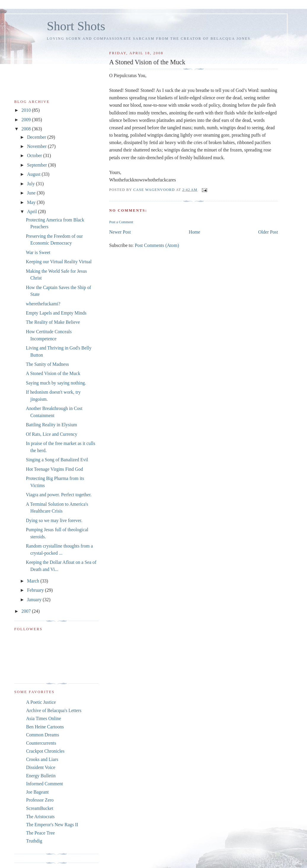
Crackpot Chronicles (45, 751)
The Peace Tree (40, 833)
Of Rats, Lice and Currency (51, 434)
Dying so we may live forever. (54, 520)
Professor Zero (40, 800)
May (32, 202)
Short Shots (76, 26)
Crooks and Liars (42, 759)
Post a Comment (121, 222)
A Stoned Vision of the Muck (53, 373)
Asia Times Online (44, 718)
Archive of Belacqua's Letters (54, 710)
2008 (27, 129)
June (32, 193)
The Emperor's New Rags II (52, 825)
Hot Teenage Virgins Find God (54, 469)
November (37, 146)
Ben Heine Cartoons (45, 727)
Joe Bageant (37, 792)
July (31, 184)
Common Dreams (43, 735)
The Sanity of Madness (47, 364)
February (36, 590)
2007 (27, 611)
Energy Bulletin (41, 776)
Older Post (268, 232)
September (37, 165)
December (37, 137)
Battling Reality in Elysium (51, 425)
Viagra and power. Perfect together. (59, 495)
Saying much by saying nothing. (56, 383)
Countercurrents (41, 743)
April (32, 212)
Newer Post (120, 232)
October (35, 155)
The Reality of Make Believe (53, 322)
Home (194, 232)
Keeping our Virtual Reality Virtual (59, 262)
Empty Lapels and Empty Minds (56, 313)
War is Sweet (38, 252)
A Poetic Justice (41, 702)
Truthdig (34, 841)
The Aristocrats (40, 817)
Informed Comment (44, 784)
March (34, 581)
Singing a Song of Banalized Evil (57, 460)
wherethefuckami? (43, 304)
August (34, 174)
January (35, 600)
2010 (27, 110)
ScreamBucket (40, 808)
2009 (27, 120)
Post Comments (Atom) (157, 245)
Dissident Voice (41, 767)
